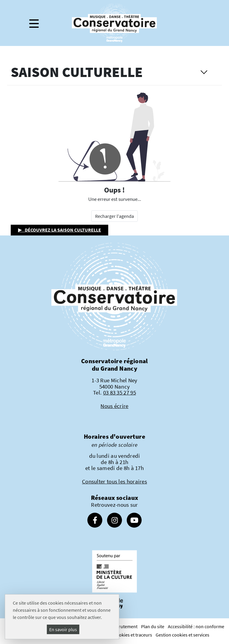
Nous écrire (114, 406)
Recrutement (124, 626)
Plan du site (153, 626)
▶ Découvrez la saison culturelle (59, 230)
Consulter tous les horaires (114, 481)
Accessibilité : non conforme (196, 626)
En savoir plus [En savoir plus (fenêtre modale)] (63, 629)
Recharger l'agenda (114, 216)
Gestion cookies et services (182, 635)
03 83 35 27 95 (120, 392)
